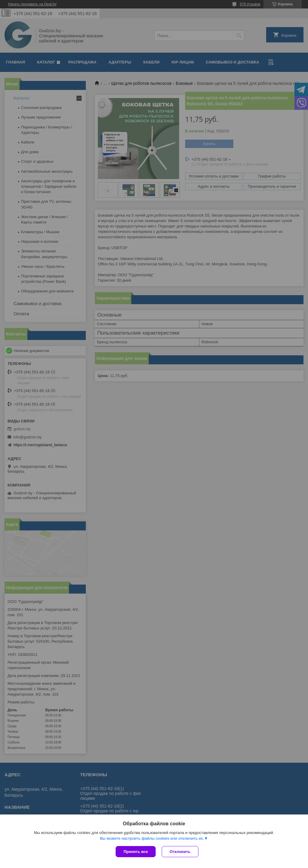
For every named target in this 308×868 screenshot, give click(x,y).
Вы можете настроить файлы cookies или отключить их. (152, 838)
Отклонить (180, 852)
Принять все (136, 852)
